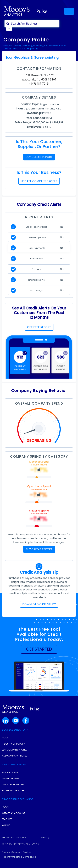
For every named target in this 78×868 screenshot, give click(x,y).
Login (5, 807)
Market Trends (11, 778)
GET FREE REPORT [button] (39, 327)
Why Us (6, 825)
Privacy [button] (45, 837)
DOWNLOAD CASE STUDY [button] (39, 604)
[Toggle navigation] (69, 11)
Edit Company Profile (14, 750)
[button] (39, 649)
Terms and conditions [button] (14, 837)
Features (7, 819)
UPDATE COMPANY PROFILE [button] (39, 181)
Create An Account (14, 813)
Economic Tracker (13, 791)
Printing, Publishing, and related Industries (46, 46)
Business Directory (12, 46)
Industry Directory (13, 744)
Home (5, 738)
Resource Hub (10, 772)
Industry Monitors (13, 785)
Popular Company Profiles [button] (17, 852)
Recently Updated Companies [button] (19, 857)
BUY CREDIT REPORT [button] (39, 157)
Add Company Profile (15, 756)
